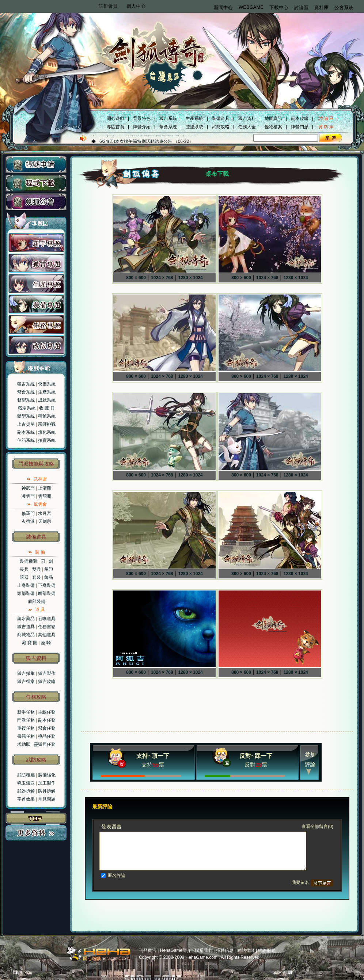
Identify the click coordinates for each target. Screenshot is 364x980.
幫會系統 (168, 127)
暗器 (24, 577)
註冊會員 (108, 6)
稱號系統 (47, 416)
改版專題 (36, 345)
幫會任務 (47, 728)
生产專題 (36, 284)
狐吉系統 (168, 118)
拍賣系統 (47, 440)
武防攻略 (221, 127)
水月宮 (45, 513)
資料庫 (321, 7)
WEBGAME (251, 7)
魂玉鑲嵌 (26, 783)
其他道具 (47, 635)
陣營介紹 (142, 127)
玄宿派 (28, 521)
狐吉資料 (247, 118)
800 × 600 (136, 278)
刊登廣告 (148, 950)
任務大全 (247, 127)
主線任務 (47, 712)
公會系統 (344, 7)
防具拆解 (47, 791)
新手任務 (26, 712)
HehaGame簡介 (176, 950)
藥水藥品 (26, 619)
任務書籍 (47, 627)
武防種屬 (26, 775)
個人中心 (136, 6)
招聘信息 (225, 950)
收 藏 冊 (47, 408)
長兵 (24, 569)
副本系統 (26, 432)
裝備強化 (47, 775)
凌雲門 (28, 496)
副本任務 (47, 720)
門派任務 (26, 720)
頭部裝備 (26, 593)
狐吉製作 (47, 673)
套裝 (37, 577)
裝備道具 (221, 118)
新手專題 (36, 243)
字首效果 (26, 799)
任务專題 (36, 324)
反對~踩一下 (256, 756)
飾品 (49, 577)
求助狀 (24, 744)
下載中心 (279, 7)
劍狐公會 (36, 202)
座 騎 (46, 643)
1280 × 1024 (191, 278)
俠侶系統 (47, 384)
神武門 (28, 488)
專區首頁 (115, 127)
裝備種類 (29, 561)
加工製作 (47, 783)
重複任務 (26, 728)
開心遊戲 (115, 118)
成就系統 (47, 400)
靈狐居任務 (45, 744)
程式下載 (36, 183)
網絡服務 (267, 950)
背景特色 (142, 118)
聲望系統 (194, 127)
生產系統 (194, 118)
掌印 (49, 569)
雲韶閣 (45, 496)
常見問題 (47, 799)
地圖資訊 (273, 118)
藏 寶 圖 (30, 643)
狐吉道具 (26, 627)
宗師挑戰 (47, 424)
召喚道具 (47, 619)
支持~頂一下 (153, 756)
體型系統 (26, 416)
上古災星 (26, 424)
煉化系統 (47, 432)
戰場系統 (27, 408)
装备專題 (36, 304)
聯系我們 (204, 950)
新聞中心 (223, 7)
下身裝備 (47, 585)
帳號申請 (36, 165)
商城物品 (26, 635)
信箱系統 (26, 440)
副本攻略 (300, 118)
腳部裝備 (47, 593)
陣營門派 (300, 127)
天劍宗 (45, 521)
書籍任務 (26, 736)
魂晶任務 (47, 736)
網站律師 (246, 950)
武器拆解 (26, 791)
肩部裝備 (37, 601)
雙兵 (37, 569)
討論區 (301, 7)
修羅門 (28, 513)
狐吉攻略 (47, 681)
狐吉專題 (36, 263)
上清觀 (45, 488)
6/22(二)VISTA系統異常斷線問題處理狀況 (139, 141)
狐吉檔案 (26, 681)
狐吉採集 (26, 673)
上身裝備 (26, 585)
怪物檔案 (273, 127)
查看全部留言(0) (317, 827)
